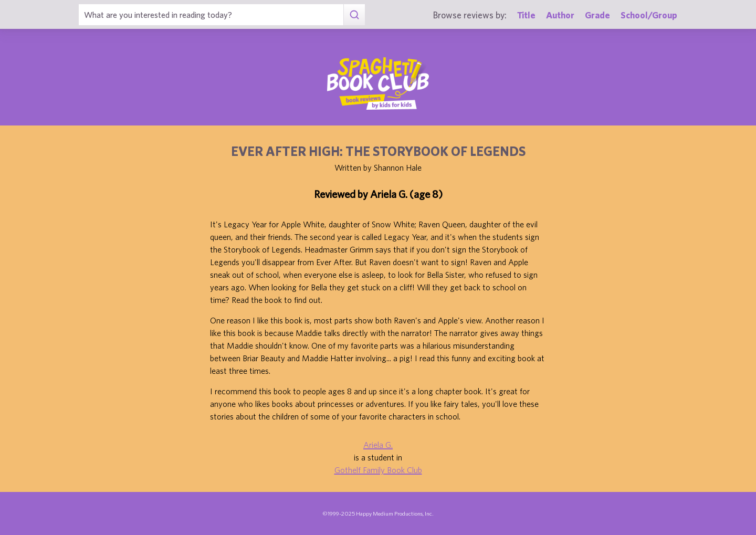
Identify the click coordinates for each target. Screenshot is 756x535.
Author (560, 15)
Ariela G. (378, 445)
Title (526, 15)
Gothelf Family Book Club (378, 470)
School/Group (649, 15)
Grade (597, 15)
